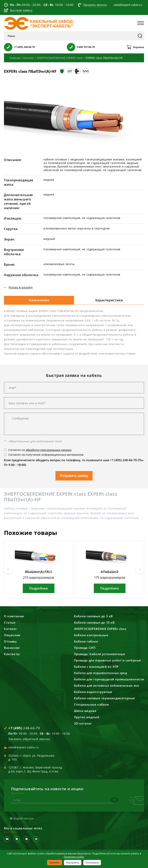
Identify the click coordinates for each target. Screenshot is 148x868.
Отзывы (10, 641)
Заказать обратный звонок (29, 739)
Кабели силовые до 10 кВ (94, 622)
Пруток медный (87, 717)
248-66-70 (24, 728)
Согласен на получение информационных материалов (46, 455)
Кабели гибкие (86, 641)
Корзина (139, 47)
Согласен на (40, 450)
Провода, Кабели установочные (100, 654)
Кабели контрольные (91, 635)
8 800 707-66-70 (86, 47)
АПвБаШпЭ (110, 572)
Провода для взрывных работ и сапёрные (108, 660)
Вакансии (12, 648)
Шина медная (85, 711)
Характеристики (109, 300)
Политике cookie (74, 857)
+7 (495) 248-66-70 (24, 47)
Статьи (10, 622)
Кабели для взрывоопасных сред (100, 673)
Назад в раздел (21, 287)
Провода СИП (85, 648)
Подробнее (38, 588)
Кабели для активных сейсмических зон (107, 685)
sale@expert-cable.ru (24, 747)
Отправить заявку (74, 476)
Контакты (12, 654)
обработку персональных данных (49, 450)
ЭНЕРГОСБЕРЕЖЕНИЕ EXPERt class (100, 629)
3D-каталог (83, 723)
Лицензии (12, 635)
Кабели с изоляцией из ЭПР (96, 667)
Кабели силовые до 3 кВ (93, 616)
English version (24, 818)
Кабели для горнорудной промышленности (109, 679)
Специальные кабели (92, 704)
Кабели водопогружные (93, 692)
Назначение (39, 300)
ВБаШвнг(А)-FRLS (38, 572)
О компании (14, 616)
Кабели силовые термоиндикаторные (105, 698)
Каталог (10, 629)
